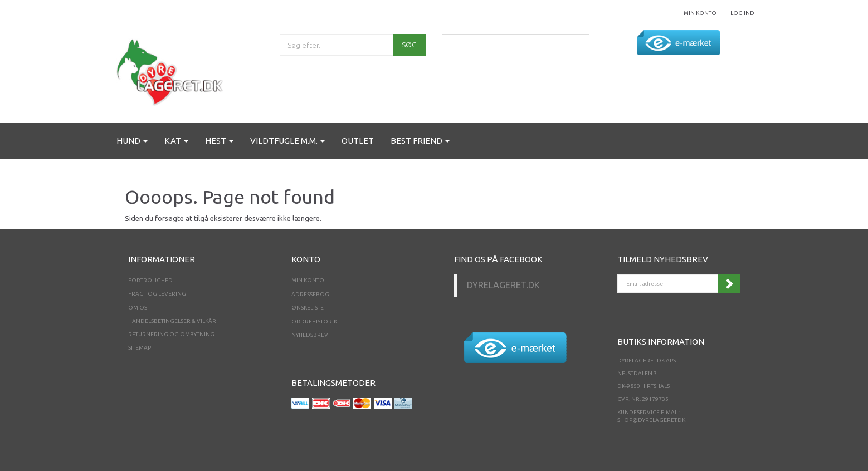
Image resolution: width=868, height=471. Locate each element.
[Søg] (409, 45)
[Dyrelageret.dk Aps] (172, 70)
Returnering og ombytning (171, 334)
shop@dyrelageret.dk (651, 420)
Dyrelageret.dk (503, 285)
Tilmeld (729, 283)
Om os (138, 308)
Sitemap (140, 348)
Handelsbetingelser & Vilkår (172, 321)
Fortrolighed (150, 280)
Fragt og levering (157, 294)
